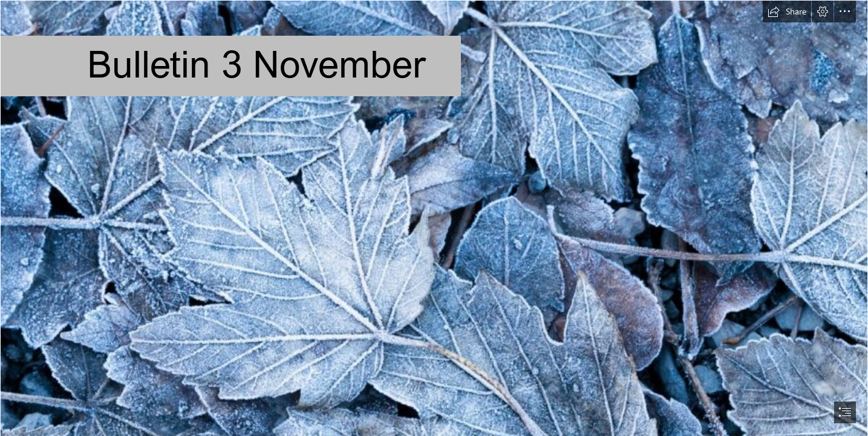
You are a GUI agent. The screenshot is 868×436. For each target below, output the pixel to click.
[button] (787, 12)
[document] (434, 218)
